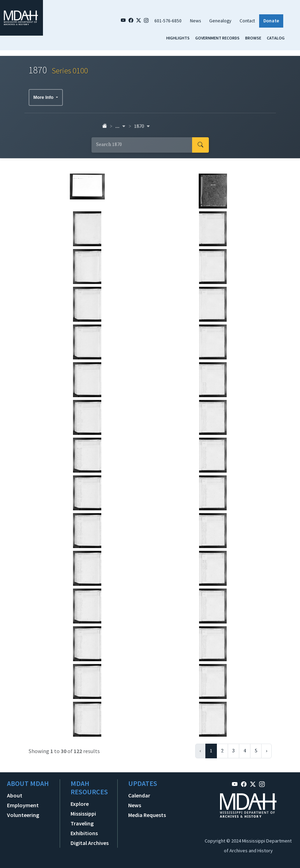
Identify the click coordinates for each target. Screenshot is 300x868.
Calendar (139, 795)
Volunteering (23, 815)
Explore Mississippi (83, 809)
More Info (44, 97)
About (15, 795)
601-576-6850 (168, 21)
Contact (247, 21)
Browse (253, 38)
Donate (271, 21)
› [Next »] (266, 751)
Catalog (276, 38)
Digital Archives (90, 843)
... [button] (120, 126)
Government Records (217, 38)
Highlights (178, 38)
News (195, 21)
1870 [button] (142, 126)
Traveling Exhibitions (84, 828)
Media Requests (147, 815)
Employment (23, 805)
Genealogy (220, 21)
